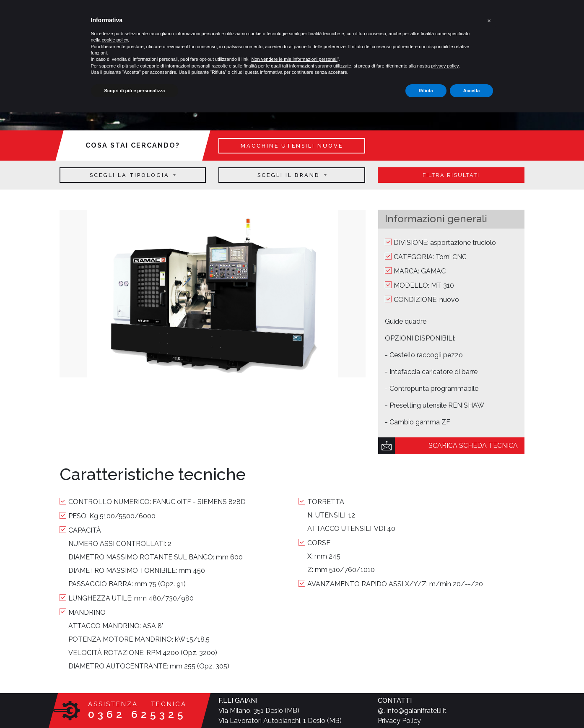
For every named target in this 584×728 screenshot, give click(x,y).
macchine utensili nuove (292, 146)
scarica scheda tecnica (473, 446)
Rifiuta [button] (426, 91)
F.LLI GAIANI (238, 701)
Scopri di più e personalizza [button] (135, 91)
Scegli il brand (290, 175)
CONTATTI (395, 701)
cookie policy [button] (115, 40)
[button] (489, 20)
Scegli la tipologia (131, 175)
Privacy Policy (399, 721)
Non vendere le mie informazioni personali (295, 59)
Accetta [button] (472, 91)
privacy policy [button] (445, 66)
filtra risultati (451, 175)
